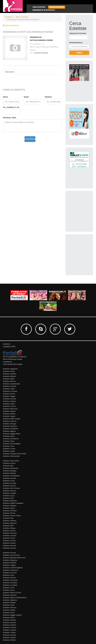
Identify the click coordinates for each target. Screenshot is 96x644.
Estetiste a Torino (9, 538)
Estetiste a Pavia (9, 605)
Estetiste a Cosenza (10, 573)
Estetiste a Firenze (9, 578)
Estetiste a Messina (10, 595)
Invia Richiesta (30, 139)
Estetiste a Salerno (9, 620)
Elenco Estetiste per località (13, 359)
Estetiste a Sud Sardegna (12, 444)
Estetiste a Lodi (8, 498)
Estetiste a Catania (9, 478)
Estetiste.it (9, 17)
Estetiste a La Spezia (10, 585)
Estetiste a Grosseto (10, 583)
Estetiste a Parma (9, 513)
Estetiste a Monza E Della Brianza (15, 598)
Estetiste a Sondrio (9, 625)
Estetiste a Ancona (9, 553)
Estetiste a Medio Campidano (13, 503)
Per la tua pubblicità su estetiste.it (15, 357)
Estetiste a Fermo (9, 394)
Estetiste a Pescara (10, 608)
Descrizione (10, 72)
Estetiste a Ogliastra (10, 600)
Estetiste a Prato (9, 613)
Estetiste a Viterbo (9, 640)
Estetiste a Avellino (10, 374)
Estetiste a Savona (9, 622)
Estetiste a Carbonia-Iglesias (13, 568)
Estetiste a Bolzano (10, 563)
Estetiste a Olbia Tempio (11, 419)
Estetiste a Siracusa (10, 533)
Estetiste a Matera (9, 411)
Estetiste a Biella (9, 379)
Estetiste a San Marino (11, 439)
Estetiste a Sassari (9, 531)
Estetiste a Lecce (9, 496)
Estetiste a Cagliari (9, 565)
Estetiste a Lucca (9, 590)
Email (26, 97)
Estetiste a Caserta (10, 386)
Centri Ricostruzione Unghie (13, 364)
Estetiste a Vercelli (9, 546)
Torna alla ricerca (11, 25)
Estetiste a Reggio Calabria (12, 615)
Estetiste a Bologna (10, 471)
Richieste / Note (10, 118)
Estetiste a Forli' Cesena (11, 488)
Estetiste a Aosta (9, 371)
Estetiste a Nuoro (9, 508)
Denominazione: (76, 43)
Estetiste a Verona (9, 637)
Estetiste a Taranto (10, 536)
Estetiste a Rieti (8, 526)
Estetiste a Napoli (9, 416)
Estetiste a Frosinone (10, 580)
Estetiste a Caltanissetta (11, 384)
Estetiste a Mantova (10, 501)
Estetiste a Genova (9, 399)
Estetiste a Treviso (9, 541)
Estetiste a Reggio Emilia (11, 434)
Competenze (7, 362)
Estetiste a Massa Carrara (12, 593)
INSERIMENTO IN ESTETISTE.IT (44, 10)
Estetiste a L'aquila (9, 493)
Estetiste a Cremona (10, 391)
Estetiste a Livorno (9, 406)
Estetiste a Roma (9, 436)
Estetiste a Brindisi (9, 473)
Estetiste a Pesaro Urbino (12, 516)
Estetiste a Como (9, 481)
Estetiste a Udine (9, 451)
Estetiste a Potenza (10, 521)
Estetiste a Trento (9, 449)
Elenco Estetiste (22, 17)
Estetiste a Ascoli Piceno (11, 555)
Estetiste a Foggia (9, 396)
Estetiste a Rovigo (9, 528)
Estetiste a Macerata (10, 409)
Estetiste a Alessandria (11, 461)
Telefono (48, 97)
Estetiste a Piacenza (10, 426)
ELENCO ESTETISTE (57, 7)
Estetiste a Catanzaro (10, 570)
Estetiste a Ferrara (9, 486)
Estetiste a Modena (10, 506)
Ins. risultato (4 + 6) (11, 107)
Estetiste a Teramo (10, 627)
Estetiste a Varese (9, 543)
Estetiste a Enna (9, 575)
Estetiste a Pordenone (11, 429)
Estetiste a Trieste (9, 632)
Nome (5, 97)
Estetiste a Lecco (9, 588)
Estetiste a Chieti (9, 389)
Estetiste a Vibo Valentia (11, 456)
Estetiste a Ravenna (10, 523)
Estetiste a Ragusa (9, 431)
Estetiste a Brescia (9, 381)
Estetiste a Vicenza (9, 548)
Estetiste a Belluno (9, 376)
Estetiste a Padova (9, 603)
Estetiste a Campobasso (11, 476)
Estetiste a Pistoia (9, 610)
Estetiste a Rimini (9, 617)
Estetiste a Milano (9, 414)
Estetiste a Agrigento (10, 369)
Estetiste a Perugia (9, 424)
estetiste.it (7, 344)
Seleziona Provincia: (78, 33)
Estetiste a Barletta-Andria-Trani (14, 558)
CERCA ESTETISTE (39, 7)
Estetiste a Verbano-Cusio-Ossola (15, 454)
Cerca (79, 53)
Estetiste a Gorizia (9, 491)
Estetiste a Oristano (10, 511)
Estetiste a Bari (8, 466)
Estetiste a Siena (9, 441)
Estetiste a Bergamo (10, 560)
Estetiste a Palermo (10, 421)
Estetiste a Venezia (10, 635)
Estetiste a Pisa (8, 518)
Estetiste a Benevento (11, 468)
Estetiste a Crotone (10, 483)
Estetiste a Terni (9, 446)
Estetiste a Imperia (9, 401)
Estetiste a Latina (9, 404)
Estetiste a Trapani (9, 630)
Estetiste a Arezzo (9, 463)
